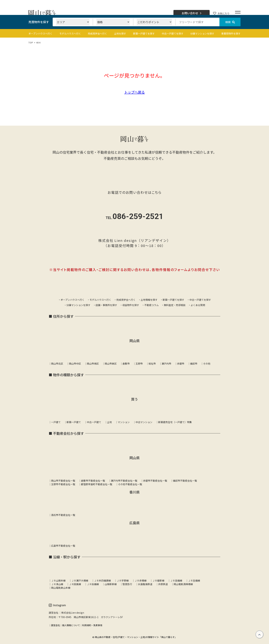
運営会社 (55, 625)
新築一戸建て (74, 422)
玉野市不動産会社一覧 (63, 484)
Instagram (57, 605)
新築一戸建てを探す (144, 33)
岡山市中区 (75, 364)
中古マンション (144, 422)
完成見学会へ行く (97, 33)
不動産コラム (151, 305)
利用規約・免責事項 (92, 625)
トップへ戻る (134, 92)
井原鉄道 (163, 584)
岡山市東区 (111, 364)
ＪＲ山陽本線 (58, 580)
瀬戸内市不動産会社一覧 (124, 481)
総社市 (152, 364)
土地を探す (120, 33)
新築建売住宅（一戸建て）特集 (175, 422)
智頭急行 (127, 584)
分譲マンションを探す (202, 33)
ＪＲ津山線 (57, 584)
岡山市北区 (57, 364)
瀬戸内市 (166, 364)
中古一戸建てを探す (173, 33)
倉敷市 (126, 364)
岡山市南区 (93, 364)
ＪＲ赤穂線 (141, 580)
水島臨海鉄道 (145, 584)
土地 (109, 422)
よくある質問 (198, 305)
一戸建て (56, 422)
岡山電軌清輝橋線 (183, 584)
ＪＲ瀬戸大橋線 (80, 580)
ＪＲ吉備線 (194, 580)
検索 (230, 22)
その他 (207, 364)
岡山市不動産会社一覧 (63, 481)
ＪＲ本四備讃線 (102, 580)
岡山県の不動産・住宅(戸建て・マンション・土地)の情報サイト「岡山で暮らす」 (136, 637)
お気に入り (221, 13)
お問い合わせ (192, 13)
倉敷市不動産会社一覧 (93, 481)
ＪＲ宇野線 (123, 580)
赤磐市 (181, 364)
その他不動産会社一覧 (130, 484)
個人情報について (71, 625)
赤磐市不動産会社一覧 (155, 481)
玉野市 (139, 364)
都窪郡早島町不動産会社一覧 (97, 484)
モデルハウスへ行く (70, 33)
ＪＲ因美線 (75, 584)
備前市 (194, 364)
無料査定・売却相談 (175, 305)
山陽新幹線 (111, 584)
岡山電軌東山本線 (61, 588)
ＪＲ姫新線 (158, 580)
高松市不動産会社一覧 (63, 515)
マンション (124, 422)
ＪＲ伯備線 (93, 584)
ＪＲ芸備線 (176, 580)
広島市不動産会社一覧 (63, 546)
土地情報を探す (149, 300)
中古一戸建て (94, 422)
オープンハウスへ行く (40, 33)
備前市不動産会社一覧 (185, 481)
